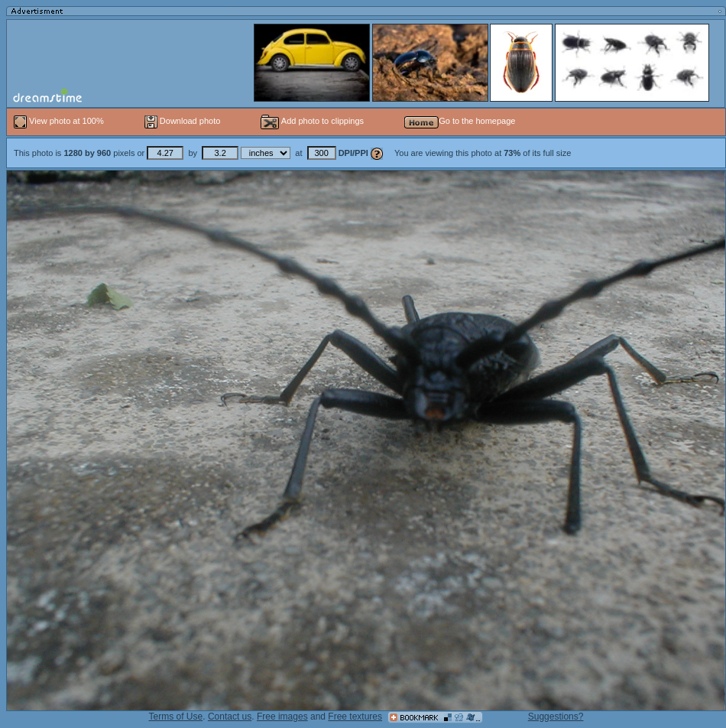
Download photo (183, 121)
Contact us (230, 717)
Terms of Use (176, 717)
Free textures (355, 717)
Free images (282, 717)
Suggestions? (556, 717)
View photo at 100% (60, 121)
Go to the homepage (460, 121)
